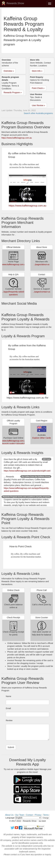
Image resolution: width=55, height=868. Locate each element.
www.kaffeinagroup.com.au (14, 264)
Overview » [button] (9, 71)
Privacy (38, 815)
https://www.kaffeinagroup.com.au (17, 138)
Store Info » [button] (37, 71)
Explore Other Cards (42, 438)
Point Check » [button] (38, 88)
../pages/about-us (42, 264)
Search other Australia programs (38, 113)
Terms (46, 815)
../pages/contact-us (42, 292)
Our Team (20, 815)
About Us (9, 815)
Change (46, 818)
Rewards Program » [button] (13, 92)
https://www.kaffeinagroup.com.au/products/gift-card (27, 471)
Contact (29, 815)
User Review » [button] (38, 105)
